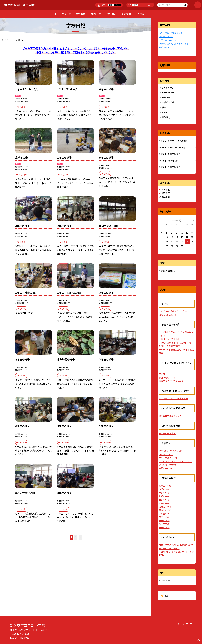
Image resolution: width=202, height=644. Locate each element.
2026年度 (165, 189)
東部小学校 (164, 489)
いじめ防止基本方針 (168, 465)
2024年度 (165, 197)
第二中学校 (164, 517)
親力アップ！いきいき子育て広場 (173, 398)
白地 (111, 5)
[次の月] (194, 220)
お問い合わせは (166, 47)
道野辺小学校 (165, 507)
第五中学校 (164, 527)
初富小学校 (164, 503)
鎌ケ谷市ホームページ (169, 548)
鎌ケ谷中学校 (165, 514)
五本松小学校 (165, 510)
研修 (164, 107)
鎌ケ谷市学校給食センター (171, 416)
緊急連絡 (166, 97)
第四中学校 (164, 524)
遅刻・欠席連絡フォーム (171, 315)
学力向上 (163, 374)
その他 (165, 112)
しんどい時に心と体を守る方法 (173, 311)
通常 (104, 5)
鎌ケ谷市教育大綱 (167, 433)
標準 (135, 5)
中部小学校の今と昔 (168, 40)
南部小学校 (164, 493)
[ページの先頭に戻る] (198, 640)
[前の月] (160, 220)
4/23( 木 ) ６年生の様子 (169, 154)
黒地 (118, 5)
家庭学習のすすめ (167, 377)
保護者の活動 (168, 102)
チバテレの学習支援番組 (170, 346)
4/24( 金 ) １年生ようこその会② (173, 141)
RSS (166, 596)
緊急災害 (166, 117)
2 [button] (76, 537)
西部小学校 (164, 500)
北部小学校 (164, 496)
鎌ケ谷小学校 (165, 486)
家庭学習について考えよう (171, 381)
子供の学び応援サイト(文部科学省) (175, 343)
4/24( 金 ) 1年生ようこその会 (172, 147)
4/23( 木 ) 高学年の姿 (169, 160)
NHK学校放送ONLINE (169, 339)
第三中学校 (164, 520)
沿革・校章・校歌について (171, 33)
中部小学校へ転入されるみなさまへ (175, 44)
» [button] (80, 537)
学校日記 (96, 14)
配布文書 (126, 14)
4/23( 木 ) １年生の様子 (169, 167)
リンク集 (111, 14)
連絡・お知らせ (168, 92)
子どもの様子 (168, 87)
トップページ (64, 14)
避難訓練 (166, 580)
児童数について (166, 37)
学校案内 (81, 14)
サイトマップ (186, 624)
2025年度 (165, 193)
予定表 (141, 14)
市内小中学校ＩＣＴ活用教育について (176, 545)
